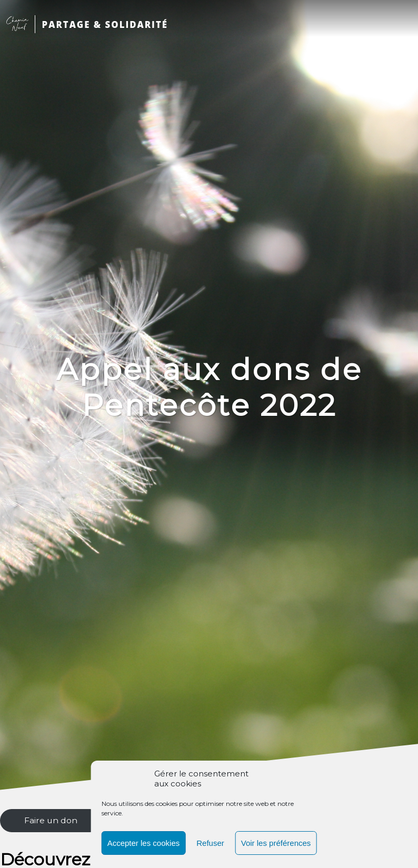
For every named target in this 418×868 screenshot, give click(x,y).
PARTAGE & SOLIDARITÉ (105, 24)
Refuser (210, 843)
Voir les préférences (276, 843)
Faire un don (51, 820)
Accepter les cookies (144, 843)
